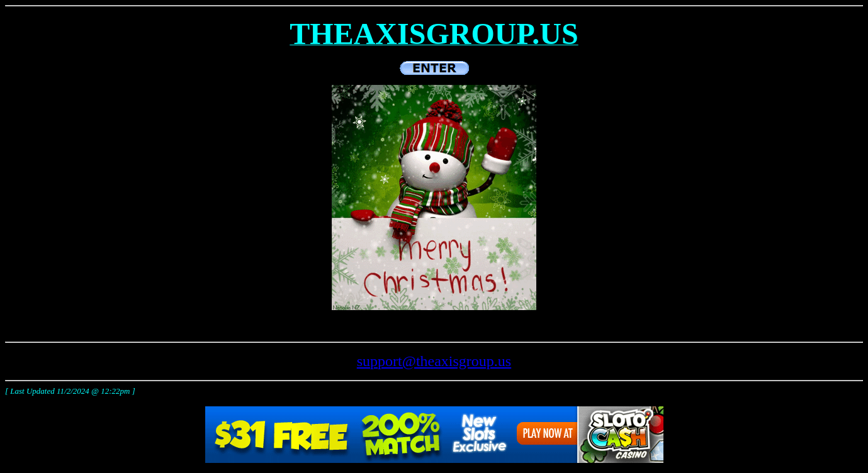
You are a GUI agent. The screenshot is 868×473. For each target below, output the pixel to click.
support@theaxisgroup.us (434, 361)
